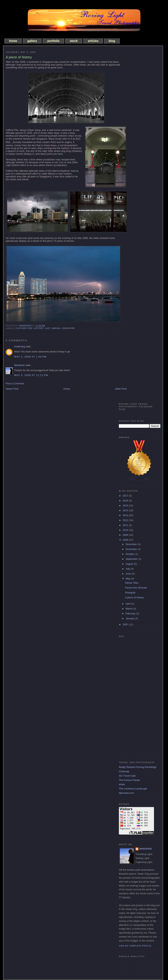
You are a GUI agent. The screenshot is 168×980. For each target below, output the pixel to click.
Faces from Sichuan (136, 588)
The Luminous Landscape (133, 789)
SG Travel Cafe (127, 776)
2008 (126, 540)
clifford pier (24, 328)
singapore (68, 328)
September (132, 559)
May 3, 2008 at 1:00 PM (30, 357)
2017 (126, 496)
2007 (126, 624)
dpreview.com (126, 793)
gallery (32, 41)
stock (74, 41)
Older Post (121, 389)
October (130, 554)
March (129, 609)
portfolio (53, 41)
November (132, 549)
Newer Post (12, 389)
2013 (126, 515)
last (48, 328)
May (128, 579)
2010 (126, 530)
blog (112, 41)
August (130, 564)
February (131, 614)
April (129, 604)
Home (67, 389)
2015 (126, 505)
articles (93, 41)
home (13, 41)
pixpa (122, 784)
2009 (126, 535)
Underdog (20, 346)
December (132, 544)
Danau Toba (132, 583)
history (39, 328)
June (129, 574)
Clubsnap (124, 771)
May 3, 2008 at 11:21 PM (31, 375)
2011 (126, 525)
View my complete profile (135, 946)
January (130, 618)
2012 (126, 520)
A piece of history (134, 597)
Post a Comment (15, 383)
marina (56, 328)
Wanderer (20, 365)
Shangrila (130, 593)
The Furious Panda (129, 780)
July (128, 569)
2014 (126, 510)
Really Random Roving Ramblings (138, 767)
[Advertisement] (134, 696)
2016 (126, 501)
